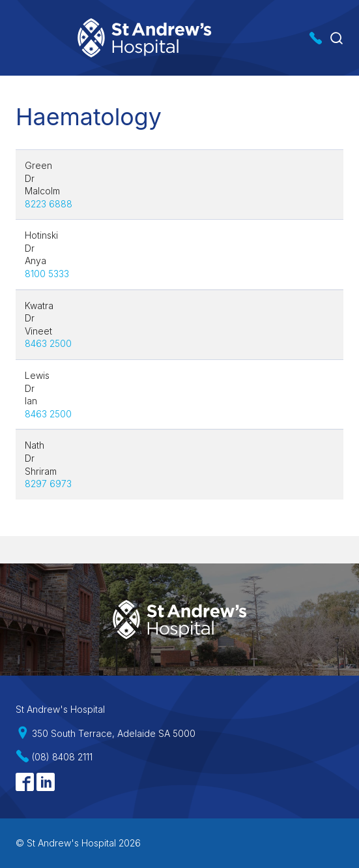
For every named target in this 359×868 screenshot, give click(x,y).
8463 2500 (48, 343)
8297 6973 (48, 484)
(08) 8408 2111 (62, 757)
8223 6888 (49, 204)
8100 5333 (47, 274)
